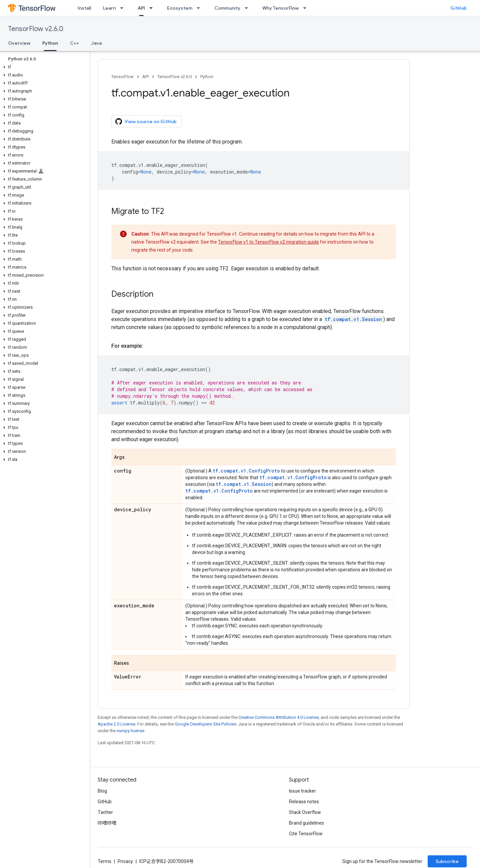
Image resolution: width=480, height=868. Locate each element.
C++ (74, 43)
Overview (19, 43)
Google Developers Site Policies (205, 724)
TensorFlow (122, 77)
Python (207, 77)
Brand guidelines (306, 823)
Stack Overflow (305, 812)
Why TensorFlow (280, 8)
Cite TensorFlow (306, 834)
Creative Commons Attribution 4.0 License (278, 717)
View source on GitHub (146, 121)
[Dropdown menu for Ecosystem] (200, 8)
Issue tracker (302, 791)
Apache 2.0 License (116, 724)
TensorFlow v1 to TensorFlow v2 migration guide (268, 242)
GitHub (458, 8)
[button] (43, 67)
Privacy (125, 861)
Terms (104, 861)
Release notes (304, 802)
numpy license (130, 731)
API (145, 77)
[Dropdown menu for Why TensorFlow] (307, 8)
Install (84, 8)
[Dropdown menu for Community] (248, 8)
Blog (102, 791)
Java (96, 43)
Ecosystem (180, 8)
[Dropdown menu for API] (153, 8)
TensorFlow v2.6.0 (36, 29)
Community (227, 8)
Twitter (105, 812)
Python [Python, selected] (50, 43)
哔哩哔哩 (107, 823)
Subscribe (447, 861)
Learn (109, 8)
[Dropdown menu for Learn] (124, 8)
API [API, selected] (141, 8)
